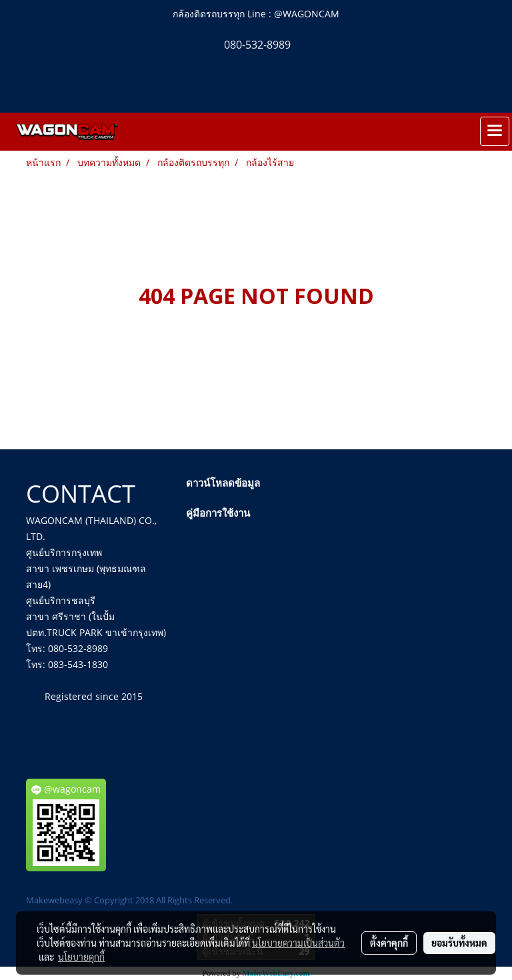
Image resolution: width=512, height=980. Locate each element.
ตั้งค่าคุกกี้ (389, 943)
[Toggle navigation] (495, 131)
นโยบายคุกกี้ (81, 957)
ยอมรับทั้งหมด (459, 943)
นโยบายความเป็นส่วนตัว (298, 943)
